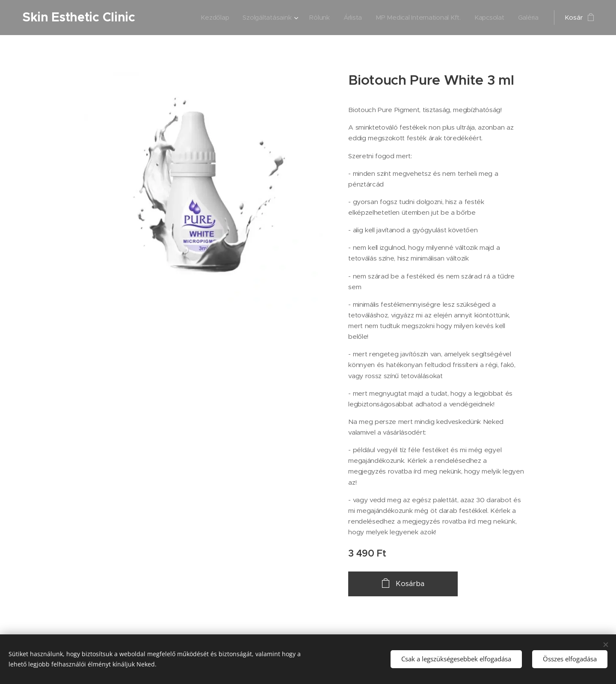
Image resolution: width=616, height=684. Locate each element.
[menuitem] (194, 18)
